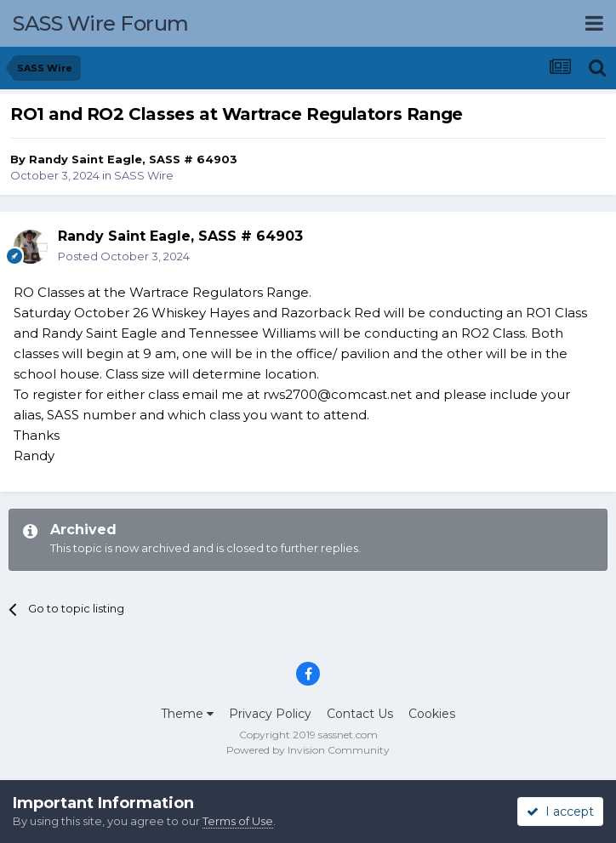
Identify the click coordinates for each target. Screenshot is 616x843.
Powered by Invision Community (308, 750)
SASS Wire (144, 175)
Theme (187, 714)
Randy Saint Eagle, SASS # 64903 (133, 159)
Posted (124, 256)
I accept (560, 812)
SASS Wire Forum (101, 23)
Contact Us (360, 714)
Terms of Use (238, 821)
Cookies (432, 714)
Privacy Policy (270, 714)
